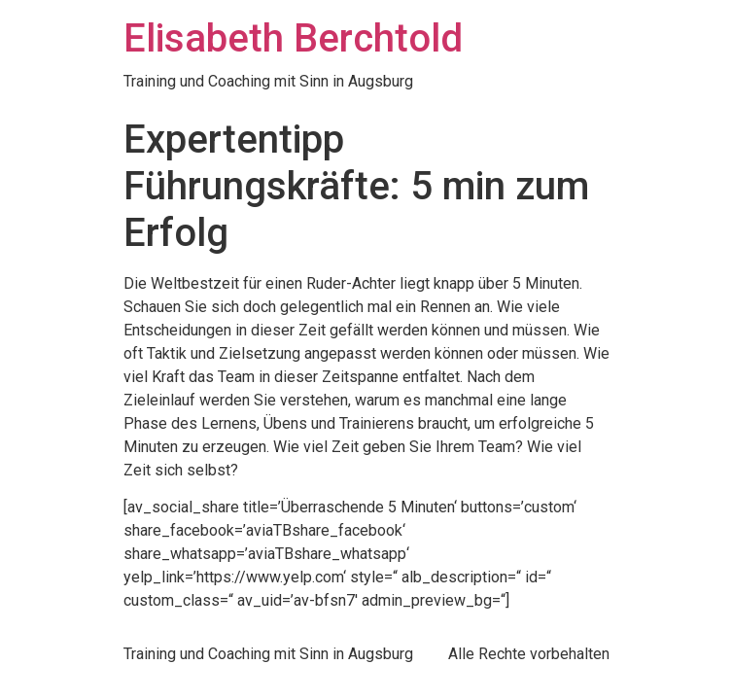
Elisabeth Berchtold (293, 38)
